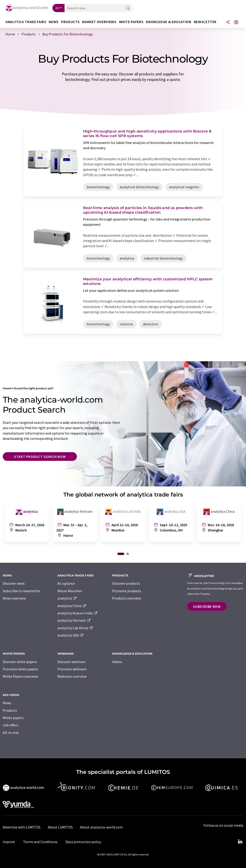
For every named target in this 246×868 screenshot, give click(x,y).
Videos (117, 662)
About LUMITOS (60, 827)
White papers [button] (131, 22)
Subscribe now (207, 606)
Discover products (126, 583)
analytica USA (71, 635)
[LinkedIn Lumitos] (240, 842)
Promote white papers (20, 669)
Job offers (11, 725)
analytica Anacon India (78, 613)
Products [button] (70, 22)
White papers (13, 718)
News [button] (54, 22)
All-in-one (11, 733)
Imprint (9, 842)
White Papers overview (20, 676)
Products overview (126, 598)
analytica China (72, 606)
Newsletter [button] (205, 22)
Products (10, 710)
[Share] (228, 23)
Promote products (127, 591)
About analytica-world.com (101, 827)
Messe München (70, 591)
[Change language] (236, 23)
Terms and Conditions (40, 842)
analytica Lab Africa (75, 628)
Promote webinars (72, 669)
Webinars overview (72, 676)
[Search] (128, 8)
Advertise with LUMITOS (22, 827)
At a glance (66, 583)
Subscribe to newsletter (22, 591)
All (57, 8)
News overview (14, 598)
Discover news (14, 583)
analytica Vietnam (74, 620)
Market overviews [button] (99, 22)
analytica (67, 598)
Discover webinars (72, 662)
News (7, 703)
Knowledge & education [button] (169, 22)
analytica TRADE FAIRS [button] (26, 22)
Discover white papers (20, 662)
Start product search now (40, 457)
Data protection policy (83, 842)
